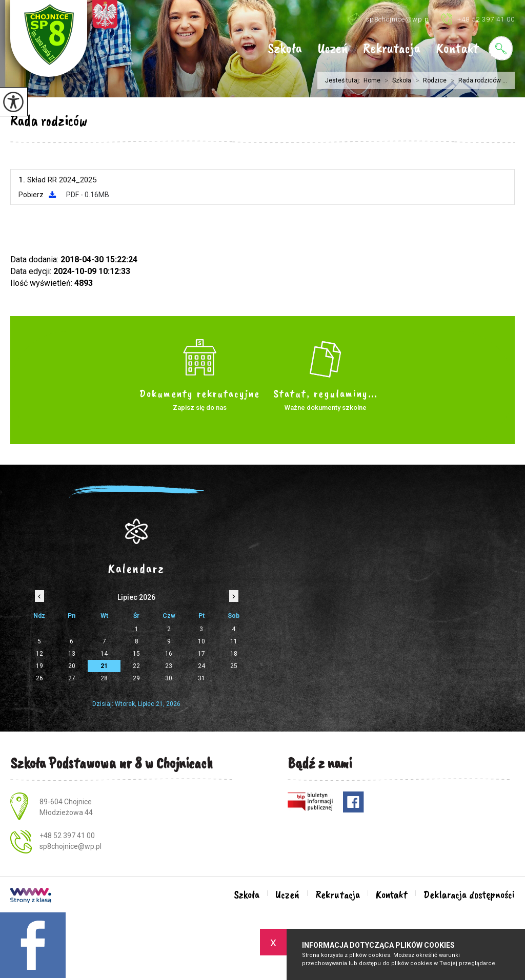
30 (169, 678)
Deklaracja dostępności (469, 894)
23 (169, 666)
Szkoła (285, 49)
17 (201, 654)
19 (39, 666)
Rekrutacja (392, 49)
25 (234, 666)
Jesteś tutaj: (344, 80)
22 (136, 666)
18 (234, 654)
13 (72, 654)
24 (201, 666)
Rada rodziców (49, 120)
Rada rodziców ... (477, 80)
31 (201, 678)
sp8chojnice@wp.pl (389, 19)
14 (104, 654)
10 (201, 641)
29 (136, 678)
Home (372, 80)
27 (72, 678)
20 (72, 666)
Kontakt (457, 49)
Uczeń (332, 49)
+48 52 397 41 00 (478, 19)
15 (136, 654)
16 (169, 654)
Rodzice (429, 80)
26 (39, 678)
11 (234, 641)
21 (104, 666)
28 (104, 678)
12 (39, 654)
